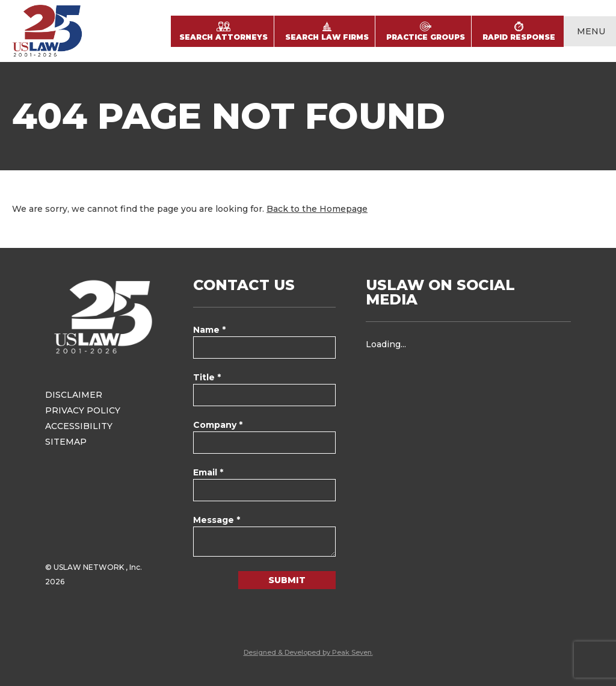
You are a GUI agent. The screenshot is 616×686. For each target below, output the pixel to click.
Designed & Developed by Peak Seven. (308, 652)
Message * (217, 520)
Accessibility (79, 426)
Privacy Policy (83, 410)
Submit (287, 580)
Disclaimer (74, 395)
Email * (208, 472)
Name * (209, 330)
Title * (207, 377)
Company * (218, 425)
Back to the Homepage (317, 209)
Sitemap (66, 442)
